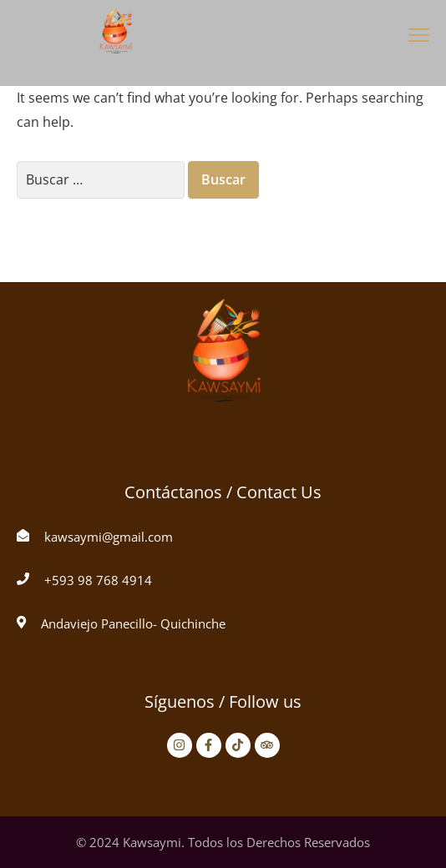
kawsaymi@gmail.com (109, 537)
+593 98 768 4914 (98, 580)
